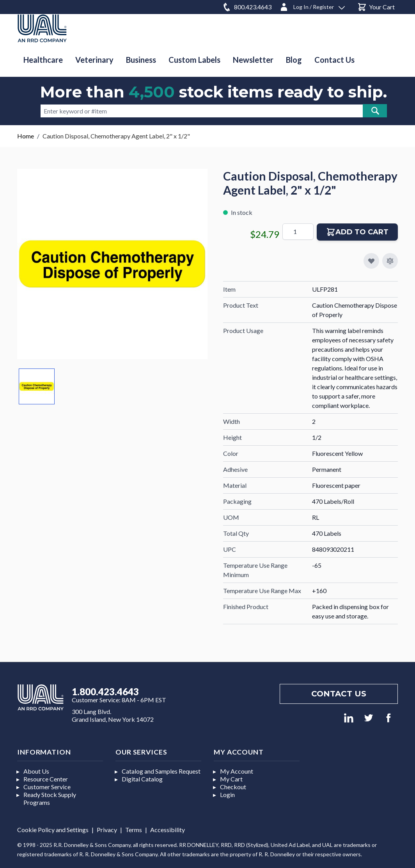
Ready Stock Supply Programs (50, 798)
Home (26, 136)
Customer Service (47, 787)
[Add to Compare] (390, 261)
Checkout (233, 787)
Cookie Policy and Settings (53, 830)
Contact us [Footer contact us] (339, 694)
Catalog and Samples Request (161, 771)
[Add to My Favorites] (371, 261)
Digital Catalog (142, 779)
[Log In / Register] (312, 6)
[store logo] (42, 28)
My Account (237, 771)
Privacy (107, 830)
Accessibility (168, 830)
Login (227, 794)
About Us (36, 771)
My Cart (231, 779)
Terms (134, 830)
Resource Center (46, 779)
